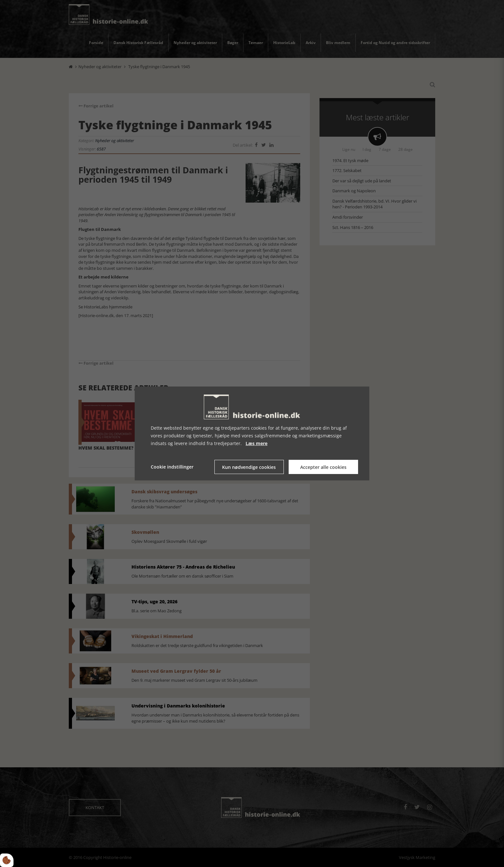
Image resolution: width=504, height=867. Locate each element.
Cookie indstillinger (172, 467)
